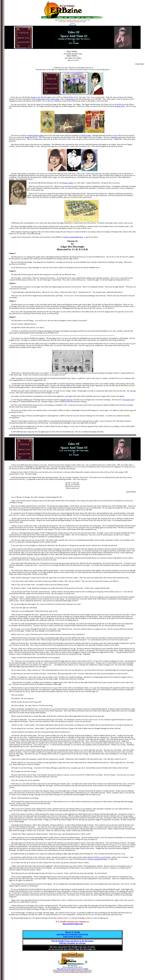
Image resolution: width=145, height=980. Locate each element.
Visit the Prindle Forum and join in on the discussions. (72, 941)
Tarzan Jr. (34, 97)
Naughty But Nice (67, 400)
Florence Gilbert (68, 183)
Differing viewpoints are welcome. (72, 943)
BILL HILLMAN (72, 965)
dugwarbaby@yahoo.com (73, 924)
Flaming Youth (120, 106)
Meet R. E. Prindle (72, 932)
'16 (132, 344)
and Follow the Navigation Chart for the (72, 934)
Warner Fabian (86, 135)
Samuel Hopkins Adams (36, 135)
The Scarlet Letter (128, 400)
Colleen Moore (70, 99)
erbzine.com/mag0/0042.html (73, 237)
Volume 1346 (73, 25)
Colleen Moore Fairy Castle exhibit (48, 99)
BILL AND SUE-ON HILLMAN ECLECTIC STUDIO (72, 969)
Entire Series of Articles (72, 937)
